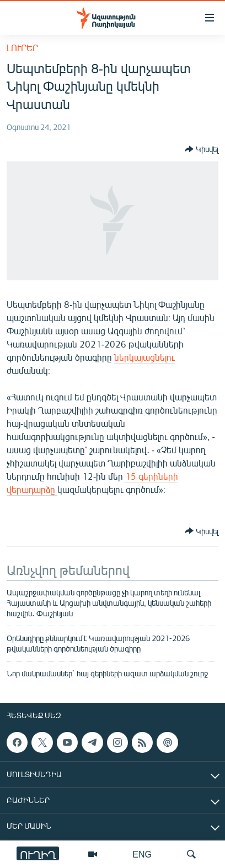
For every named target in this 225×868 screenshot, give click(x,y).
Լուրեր (22, 48)
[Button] (202, 149)
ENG (142, 854)
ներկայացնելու (144, 357)
